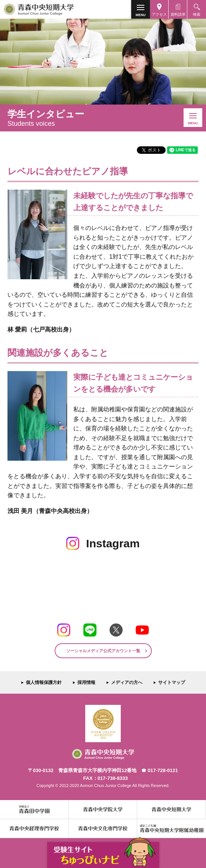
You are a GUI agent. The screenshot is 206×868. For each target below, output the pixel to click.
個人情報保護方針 (44, 682)
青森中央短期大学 (52, 9)
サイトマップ (172, 682)
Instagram (64, 630)
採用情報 (86, 682)
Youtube (142, 630)
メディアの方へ (127, 682)
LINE (90, 630)
